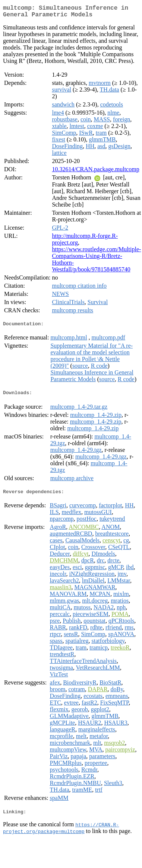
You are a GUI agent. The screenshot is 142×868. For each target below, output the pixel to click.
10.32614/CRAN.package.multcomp (95, 172)
